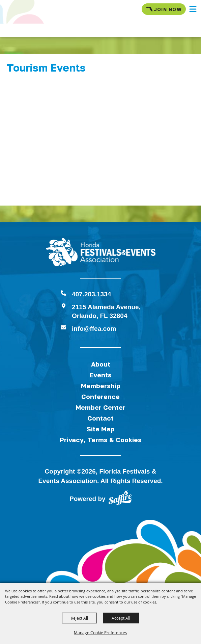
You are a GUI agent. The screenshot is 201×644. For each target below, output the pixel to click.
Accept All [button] (121, 618)
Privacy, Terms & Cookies (101, 440)
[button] (193, 9)
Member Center (100, 407)
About (101, 364)
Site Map (101, 429)
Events (101, 375)
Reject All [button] (79, 618)
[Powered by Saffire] (120, 499)
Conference (100, 396)
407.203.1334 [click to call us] (91, 294)
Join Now (164, 9)
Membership (101, 386)
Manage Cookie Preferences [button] (100, 633)
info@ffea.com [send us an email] (94, 329)
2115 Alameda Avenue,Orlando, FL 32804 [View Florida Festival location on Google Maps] (106, 311)
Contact (100, 418)
